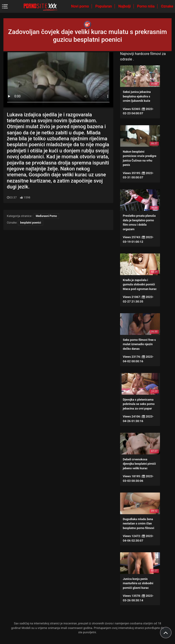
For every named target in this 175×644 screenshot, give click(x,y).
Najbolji (125, 6)
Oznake (167, 6)
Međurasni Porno (46, 216)
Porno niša (146, 6)
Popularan (104, 6)
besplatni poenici (31, 223)
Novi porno (80, 6)
